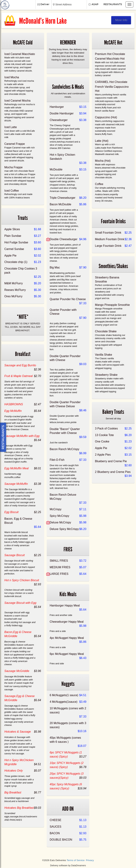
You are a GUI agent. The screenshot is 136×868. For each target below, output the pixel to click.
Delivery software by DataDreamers (68, 865)
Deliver (45, 4)
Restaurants (113, 4)
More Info (121, 20)
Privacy (90, 860)
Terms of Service (76, 860)
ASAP (95, 4)
